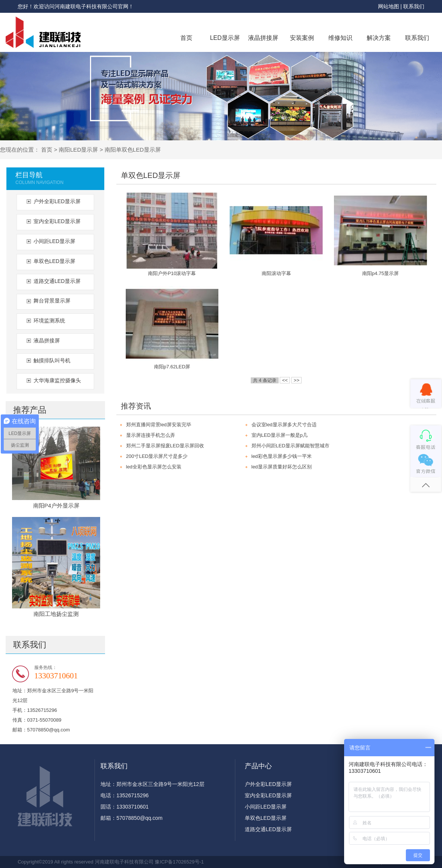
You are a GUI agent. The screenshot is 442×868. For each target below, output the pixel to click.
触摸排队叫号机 (52, 360)
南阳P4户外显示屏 (56, 505)
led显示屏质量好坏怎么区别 (282, 467)
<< (285, 380)
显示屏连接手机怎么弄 (151, 435)
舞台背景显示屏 (52, 301)
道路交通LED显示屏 (57, 281)
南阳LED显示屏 (78, 150)
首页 (186, 38)
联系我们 (414, 6)
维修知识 (340, 38)
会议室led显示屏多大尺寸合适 (284, 425)
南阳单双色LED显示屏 (133, 150)
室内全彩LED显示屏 (57, 221)
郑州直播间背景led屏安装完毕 (159, 425)
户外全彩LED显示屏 (57, 201)
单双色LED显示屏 (54, 261)
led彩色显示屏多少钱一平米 (282, 456)
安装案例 (302, 38)
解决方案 (379, 38)
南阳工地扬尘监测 (56, 614)
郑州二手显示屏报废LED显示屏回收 (165, 446)
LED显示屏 (225, 38)
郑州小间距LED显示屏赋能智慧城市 (290, 446)
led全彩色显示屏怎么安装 (154, 467)
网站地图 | (391, 6)
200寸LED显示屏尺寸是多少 (157, 456)
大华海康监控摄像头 (57, 380)
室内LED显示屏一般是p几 (280, 435)
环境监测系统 (49, 321)
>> (296, 380)
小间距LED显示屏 (54, 241)
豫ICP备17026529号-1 (179, 862)
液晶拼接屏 (263, 38)
